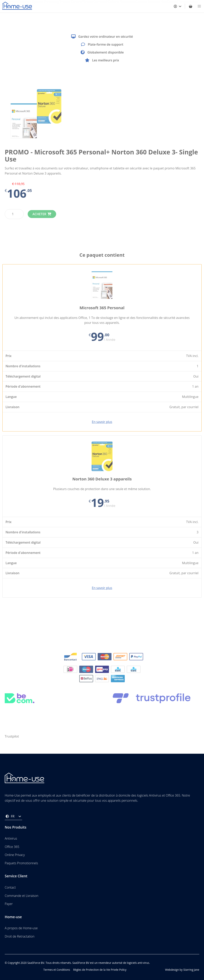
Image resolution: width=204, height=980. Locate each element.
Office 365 (12, 847)
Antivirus (11, 838)
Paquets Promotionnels (21, 863)
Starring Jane (191, 970)
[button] (199, 6)
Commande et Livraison (22, 896)
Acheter (39, 214)
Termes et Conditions (57, 970)
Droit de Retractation (20, 936)
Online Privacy (15, 855)
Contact (10, 887)
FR (13, 816)
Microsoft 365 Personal (102, 308)
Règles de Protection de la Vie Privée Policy (100, 970)
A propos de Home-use (21, 928)
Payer (9, 904)
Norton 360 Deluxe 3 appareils (102, 479)
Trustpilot (12, 736)
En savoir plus (102, 422)
